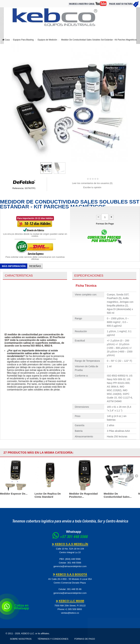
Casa (6, 40)
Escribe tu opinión (92, 187)
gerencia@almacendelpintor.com (70, 566)
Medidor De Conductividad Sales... (118, 495)
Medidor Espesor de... (14, 494)
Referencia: (18, 188)
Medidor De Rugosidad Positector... (83, 495)
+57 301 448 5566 (74, 537)
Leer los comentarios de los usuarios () (92, 183)
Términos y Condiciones (53, 639)
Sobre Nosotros (21, 639)
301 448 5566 (74, 563)
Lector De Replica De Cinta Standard (48, 495)
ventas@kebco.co (70, 613)
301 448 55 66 (74, 589)
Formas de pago (85, 639)
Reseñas (35, 266)
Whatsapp (73, 532)
